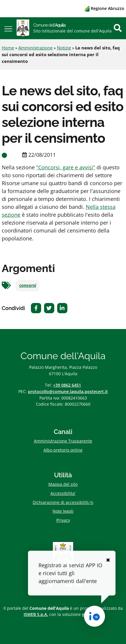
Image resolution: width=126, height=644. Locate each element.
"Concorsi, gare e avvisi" (66, 167)
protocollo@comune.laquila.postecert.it (68, 391)
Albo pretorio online (63, 450)
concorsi (28, 285)
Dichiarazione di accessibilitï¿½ (63, 502)
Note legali (63, 511)
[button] (8, 28)
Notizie (64, 48)
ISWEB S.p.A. (36, 614)
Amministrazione (35, 48)
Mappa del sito (63, 484)
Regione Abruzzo (105, 8)
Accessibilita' (63, 493)
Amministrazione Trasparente (63, 441)
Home (8, 48)
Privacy (63, 520)
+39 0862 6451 (67, 385)
